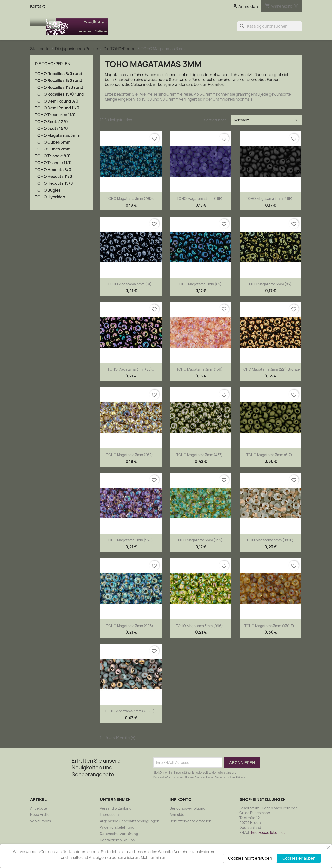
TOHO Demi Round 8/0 (57, 101)
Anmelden (178, 815)
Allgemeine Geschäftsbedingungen (130, 821)
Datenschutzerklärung (119, 834)
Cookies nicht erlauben (250, 858)
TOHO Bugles (48, 190)
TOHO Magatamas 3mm (58, 135)
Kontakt (38, 6)
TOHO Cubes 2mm (53, 149)
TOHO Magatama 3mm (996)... (201, 626)
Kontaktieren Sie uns (117, 840)
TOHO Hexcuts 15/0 (54, 183)
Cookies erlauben (299, 858)
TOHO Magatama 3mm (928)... (131, 540)
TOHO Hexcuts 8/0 (53, 170)
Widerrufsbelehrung (117, 827)
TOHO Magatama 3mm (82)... (201, 284)
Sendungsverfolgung (188, 808)
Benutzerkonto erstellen (190, 821)
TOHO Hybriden (50, 197)
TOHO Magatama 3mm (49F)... (271, 199)
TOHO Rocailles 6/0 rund (59, 74)
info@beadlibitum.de (268, 832)
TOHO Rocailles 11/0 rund (59, 87)
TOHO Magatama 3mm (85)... (131, 369)
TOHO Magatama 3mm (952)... (201, 540)
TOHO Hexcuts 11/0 (54, 177)
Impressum (109, 815)
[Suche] (270, 26)
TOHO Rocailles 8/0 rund (59, 81)
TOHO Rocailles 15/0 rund (59, 94)
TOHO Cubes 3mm (53, 142)
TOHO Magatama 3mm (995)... (131, 626)
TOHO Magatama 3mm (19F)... (201, 199)
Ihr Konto (181, 799)
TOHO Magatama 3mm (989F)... (271, 540)
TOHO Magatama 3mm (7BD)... (131, 199)
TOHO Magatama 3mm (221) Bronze (271, 369)
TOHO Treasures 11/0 (55, 115)
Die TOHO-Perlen (53, 64)
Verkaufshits (41, 821)
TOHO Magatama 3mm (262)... (131, 455)
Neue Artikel (40, 815)
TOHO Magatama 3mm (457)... (201, 455)
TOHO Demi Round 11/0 (57, 108)
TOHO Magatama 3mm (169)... (201, 369)
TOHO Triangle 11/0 (53, 163)
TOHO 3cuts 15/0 (51, 129)
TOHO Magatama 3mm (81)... (131, 284)
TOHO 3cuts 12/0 (51, 122)
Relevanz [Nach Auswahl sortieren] (267, 120)
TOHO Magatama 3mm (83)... (271, 284)
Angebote (39, 808)
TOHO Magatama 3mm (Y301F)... (271, 626)
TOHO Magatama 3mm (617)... (271, 455)
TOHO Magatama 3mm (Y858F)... (131, 711)
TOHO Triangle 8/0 (53, 156)
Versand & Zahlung (116, 808)
